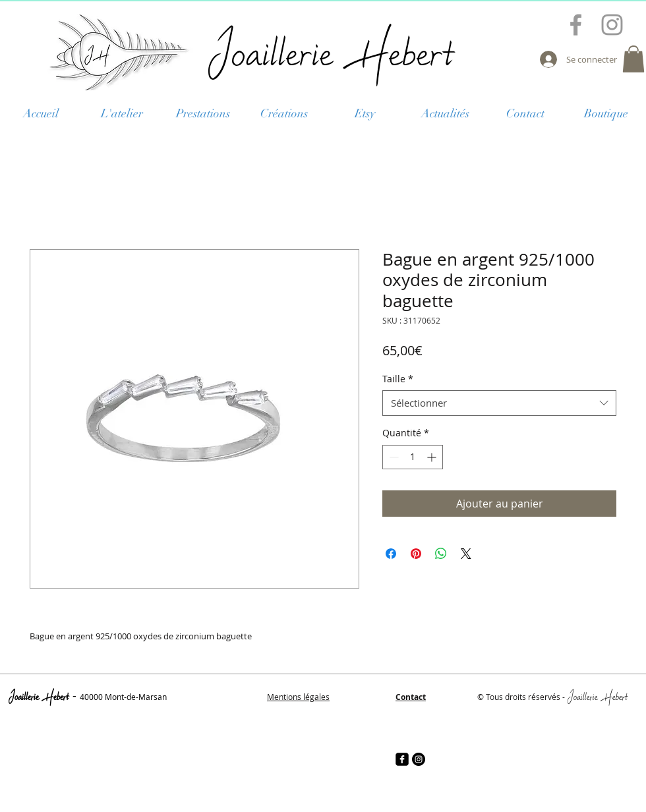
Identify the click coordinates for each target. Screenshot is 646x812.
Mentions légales (298, 697)
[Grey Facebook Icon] (576, 25)
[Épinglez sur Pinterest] (416, 554)
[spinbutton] (413, 457)
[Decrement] (393, 457)
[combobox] (499, 403)
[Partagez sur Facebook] (391, 554)
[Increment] (433, 457)
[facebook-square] (402, 759)
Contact (411, 697)
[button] (633, 59)
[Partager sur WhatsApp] (441, 554)
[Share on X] (466, 554)
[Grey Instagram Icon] (612, 25)
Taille (398, 379)
